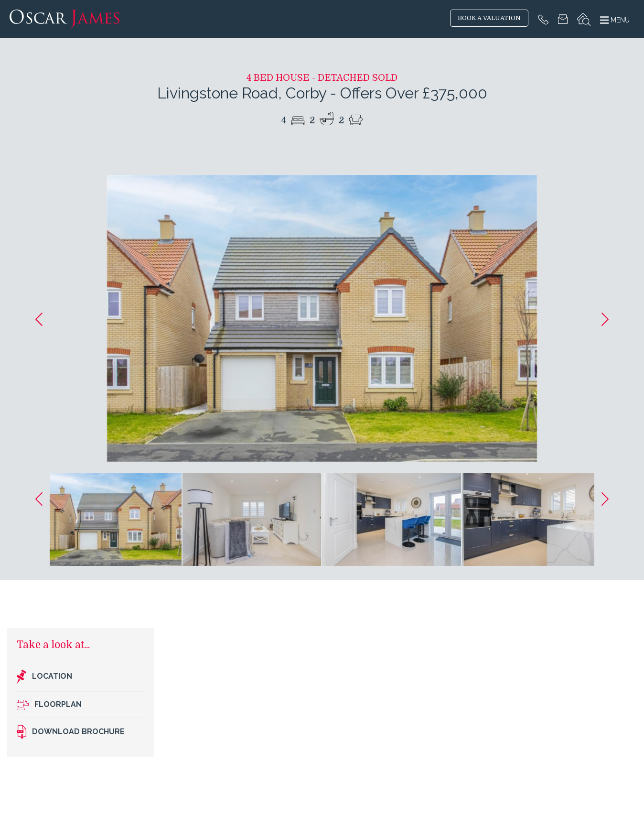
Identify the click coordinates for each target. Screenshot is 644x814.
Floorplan (49, 705)
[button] (39, 319)
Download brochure (71, 732)
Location (44, 677)
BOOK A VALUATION (489, 18)
